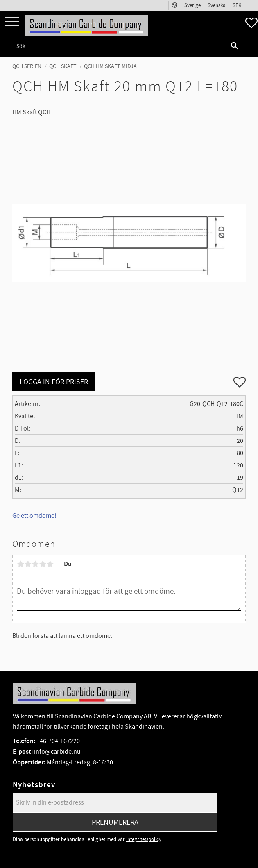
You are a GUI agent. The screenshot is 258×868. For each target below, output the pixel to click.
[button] (12, 22)
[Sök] (235, 46)
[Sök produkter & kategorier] (119, 46)
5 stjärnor (50, 564)
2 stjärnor (28, 564)
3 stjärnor (35, 564)
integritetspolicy (144, 839)
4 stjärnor (43, 564)
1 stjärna (20, 564)
